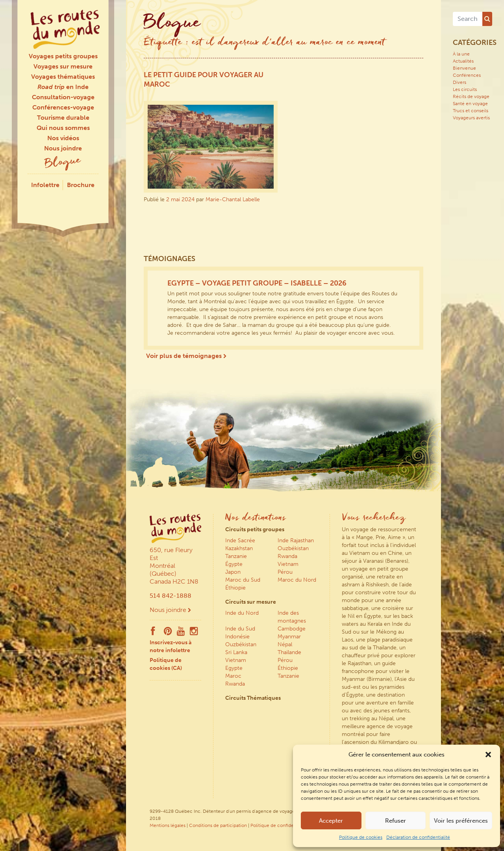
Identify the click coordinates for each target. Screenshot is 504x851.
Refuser (396, 821)
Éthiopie (235, 588)
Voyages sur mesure (63, 66)
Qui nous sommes (63, 128)
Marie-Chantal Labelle (233, 199)
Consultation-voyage (63, 97)
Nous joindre (63, 148)
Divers (460, 82)
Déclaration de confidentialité (418, 837)
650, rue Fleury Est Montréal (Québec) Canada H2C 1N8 (174, 566)
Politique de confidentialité (279, 825)
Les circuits (465, 89)
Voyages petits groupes (63, 56)
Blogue (63, 163)
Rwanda (287, 556)
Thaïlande (289, 652)
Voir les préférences (461, 821)
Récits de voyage (471, 96)
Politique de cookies (361, 837)
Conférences (467, 75)
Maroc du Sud (243, 580)
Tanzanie (236, 556)
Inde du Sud (240, 629)
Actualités (463, 61)
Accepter (331, 821)
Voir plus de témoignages (186, 356)
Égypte (234, 564)
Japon (233, 572)
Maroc (233, 676)
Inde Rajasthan (296, 540)
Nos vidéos (63, 138)
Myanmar (289, 637)
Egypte (234, 668)
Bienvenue (464, 68)
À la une (461, 54)
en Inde (63, 87)
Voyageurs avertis (471, 118)
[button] (488, 755)
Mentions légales (168, 825)
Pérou (285, 572)
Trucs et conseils (471, 111)
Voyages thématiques (63, 77)
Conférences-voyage (63, 107)
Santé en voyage (470, 104)
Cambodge (292, 629)
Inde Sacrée (240, 540)
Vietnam (288, 564)
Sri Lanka (236, 652)
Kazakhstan (239, 548)
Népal (285, 644)
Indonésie (237, 637)
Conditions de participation (218, 825)
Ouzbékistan (293, 548)
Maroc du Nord (297, 580)
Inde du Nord (242, 613)
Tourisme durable (63, 118)
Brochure (81, 185)
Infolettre (45, 185)
